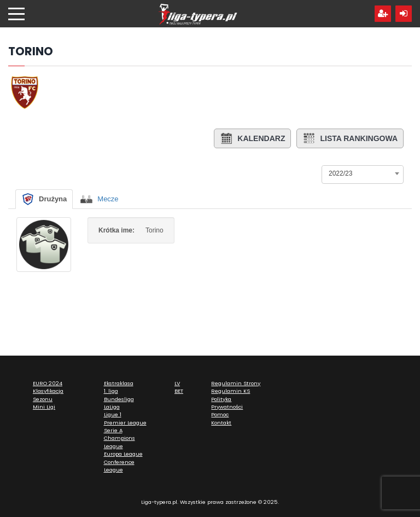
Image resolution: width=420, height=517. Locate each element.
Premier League (125, 423)
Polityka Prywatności (227, 403)
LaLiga (112, 407)
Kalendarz (252, 138)
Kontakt (221, 423)
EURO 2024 (48, 383)
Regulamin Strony (236, 383)
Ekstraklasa (119, 383)
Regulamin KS (231, 391)
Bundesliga (119, 399)
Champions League (119, 442)
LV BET (179, 387)
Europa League (123, 454)
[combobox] (363, 173)
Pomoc (220, 414)
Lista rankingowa (350, 138)
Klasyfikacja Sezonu (48, 395)
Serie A (113, 430)
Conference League (119, 466)
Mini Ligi (44, 407)
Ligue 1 (113, 414)
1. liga (111, 391)
